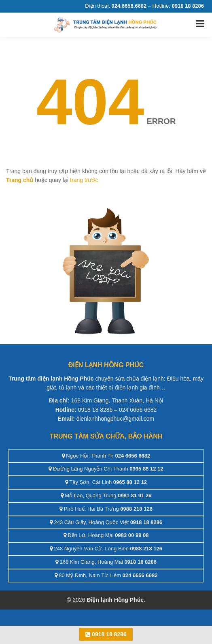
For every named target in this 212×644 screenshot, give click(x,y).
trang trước (84, 180)
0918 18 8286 (106, 634)
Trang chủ (20, 180)
